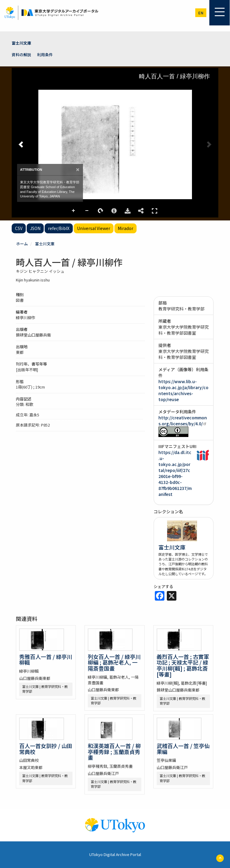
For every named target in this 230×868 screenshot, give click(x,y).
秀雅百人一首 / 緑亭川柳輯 (46, 660)
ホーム (22, 244)
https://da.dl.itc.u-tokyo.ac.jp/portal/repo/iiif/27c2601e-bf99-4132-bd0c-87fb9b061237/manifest (175, 473)
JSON (35, 228)
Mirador (125, 228)
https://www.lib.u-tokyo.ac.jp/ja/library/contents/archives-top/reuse (183, 390)
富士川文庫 (21, 43)
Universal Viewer (94, 228)
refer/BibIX (59, 228)
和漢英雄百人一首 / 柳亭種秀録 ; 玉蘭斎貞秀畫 (114, 752)
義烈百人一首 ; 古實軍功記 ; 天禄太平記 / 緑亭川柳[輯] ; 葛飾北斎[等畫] (183, 665)
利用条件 (45, 55)
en (201, 13)
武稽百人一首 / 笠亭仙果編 (183, 749)
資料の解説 (21, 55)
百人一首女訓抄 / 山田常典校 (46, 749)
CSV (19, 228)
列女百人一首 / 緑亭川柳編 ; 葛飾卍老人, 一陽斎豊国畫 (114, 663)
